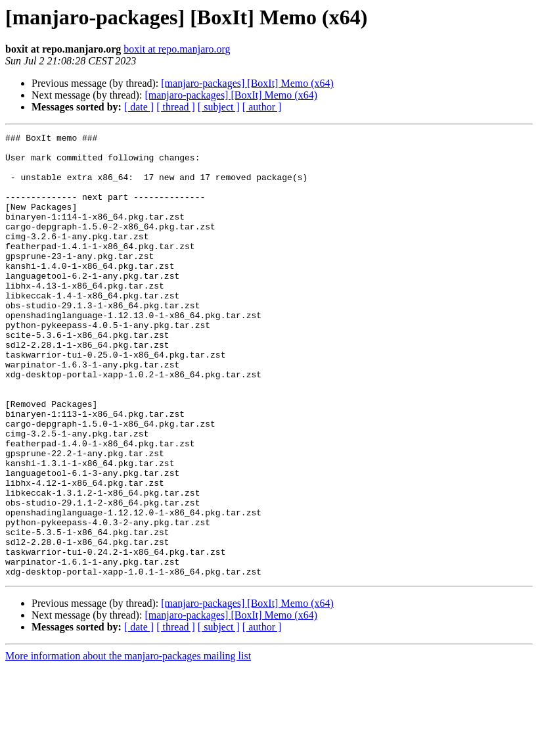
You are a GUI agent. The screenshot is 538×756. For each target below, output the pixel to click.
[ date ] (139, 107)
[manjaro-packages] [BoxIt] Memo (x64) (247, 83)
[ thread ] (176, 107)
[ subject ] (219, 107)
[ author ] (262, 107)
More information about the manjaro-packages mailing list (128, 744)
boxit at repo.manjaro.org (177, 49)
